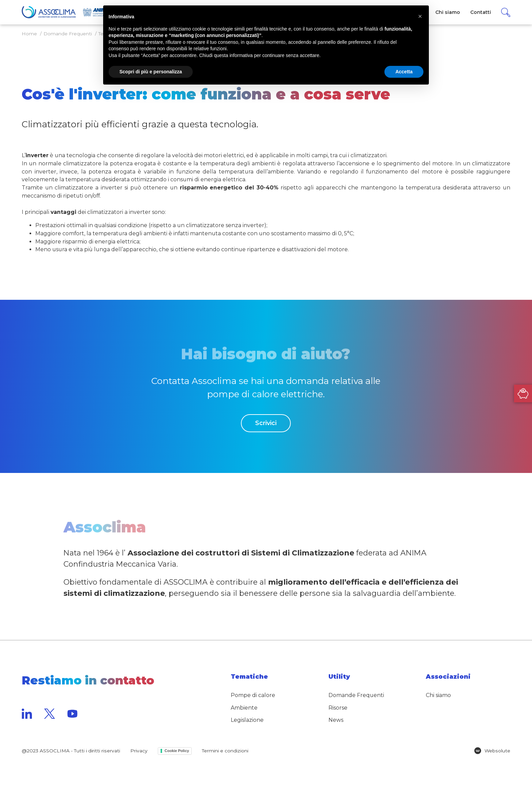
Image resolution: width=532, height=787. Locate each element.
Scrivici (266, 423)
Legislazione (247, 720)
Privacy (139, 751)
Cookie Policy (177, 751)
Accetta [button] (404, 72)
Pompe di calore (253, 695)
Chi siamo (438, 695)
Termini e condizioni (225, 751)
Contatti (481, 12)
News (336, 720)
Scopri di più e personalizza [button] (151, 72)
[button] (420, 16)
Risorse (338, 708)
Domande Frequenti (356, 695)
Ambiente (244, 708)
